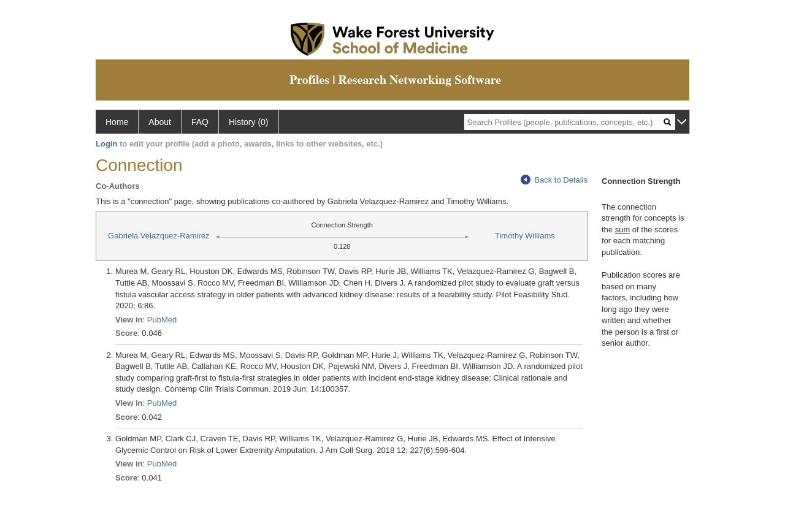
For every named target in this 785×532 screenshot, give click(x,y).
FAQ (200, 122)
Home (117, 122)
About (160, 122)
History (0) (249, 122)
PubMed (162, 320)
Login (106, 144)
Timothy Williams (525, 236)
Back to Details (554, 180)
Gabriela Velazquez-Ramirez (159, 236)
